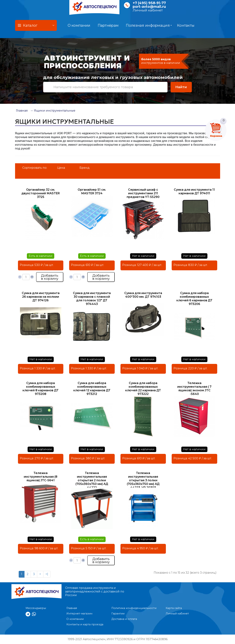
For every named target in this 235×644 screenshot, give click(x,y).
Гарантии (118, 614)
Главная (22, 111)
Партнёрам (108, 25)
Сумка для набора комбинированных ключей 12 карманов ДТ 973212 (92, 388)
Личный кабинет (148, 10)
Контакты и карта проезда (85, 624)
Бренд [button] (85, 168)
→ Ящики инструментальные (53, 111)
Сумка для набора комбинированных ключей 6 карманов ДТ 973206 (194, 299)
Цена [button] (61, 168)
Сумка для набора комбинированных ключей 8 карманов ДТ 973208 (41, 388)
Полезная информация (149, 25)
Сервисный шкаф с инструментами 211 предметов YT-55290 (143, 193)
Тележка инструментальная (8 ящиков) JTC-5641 (41, 477)
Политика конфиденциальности (134, 608)
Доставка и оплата (124, 619)
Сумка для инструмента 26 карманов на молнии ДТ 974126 (41, 297)
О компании (79, 25)
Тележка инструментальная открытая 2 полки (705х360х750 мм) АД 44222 (92, 480)
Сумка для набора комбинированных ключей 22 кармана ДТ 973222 (143, 388)
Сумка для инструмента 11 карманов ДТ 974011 (194, 191)
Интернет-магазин (79, 614)
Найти (181, 87)
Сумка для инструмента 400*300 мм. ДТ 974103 (143, 295)
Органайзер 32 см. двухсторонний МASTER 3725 (41, 193)
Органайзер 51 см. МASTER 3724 (92, 191)
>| (47, 574)
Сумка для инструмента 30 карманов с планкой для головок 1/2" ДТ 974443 (92, 299)
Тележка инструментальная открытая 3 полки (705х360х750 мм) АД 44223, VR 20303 (143, 480)
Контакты (186, 25)
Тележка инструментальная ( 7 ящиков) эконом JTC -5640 (194, 388)
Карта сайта (174, 608)
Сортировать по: (35, 168)
